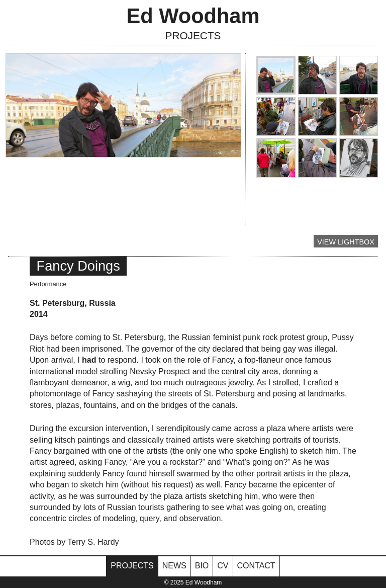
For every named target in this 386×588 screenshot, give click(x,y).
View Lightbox (346, 242)
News (174, 566)
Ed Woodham (193, 16)
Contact (256, 566)
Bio (202, 566)
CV (223, 566)
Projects (193, 35)
